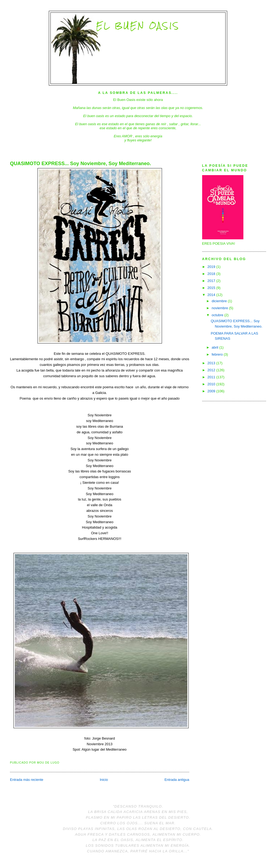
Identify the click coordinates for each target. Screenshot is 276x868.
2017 (212, 281)
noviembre (220, 308)
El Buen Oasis (138, 26)
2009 (212, 391)
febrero (218, 354)
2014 (212, 295)
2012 (212, 370)
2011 (212, 377)
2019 (212, 267)
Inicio (104, 780)
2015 (212, 288)
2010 (212, 384)
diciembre (220, 301)
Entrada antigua (177, 780)
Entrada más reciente (27, 780)
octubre (218, 315)
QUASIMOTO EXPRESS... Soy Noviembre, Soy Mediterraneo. (80, 164)
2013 (212, 363)
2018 (212, 274)
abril (215, 347)
